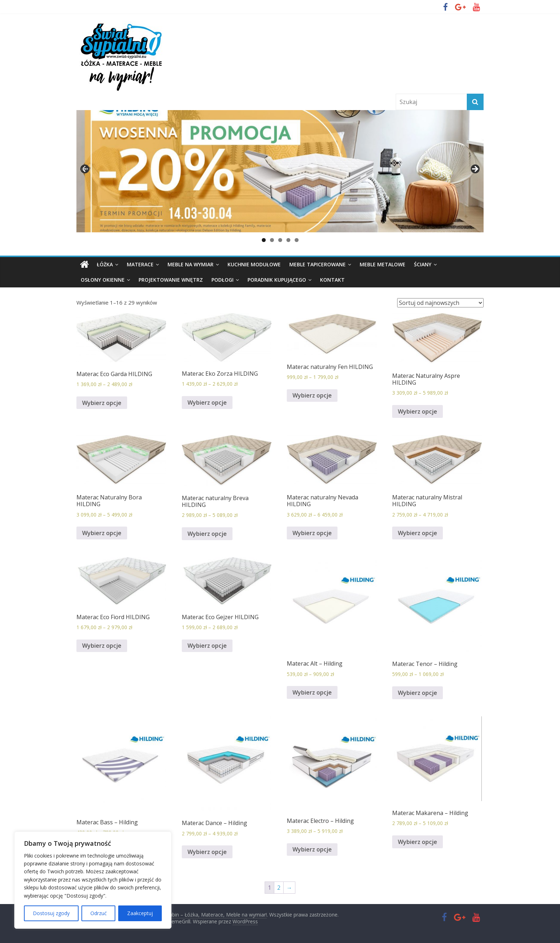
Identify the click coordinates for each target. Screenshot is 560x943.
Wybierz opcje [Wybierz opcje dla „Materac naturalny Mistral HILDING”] (417, 533)
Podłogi (222, 280)
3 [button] (280, 240)
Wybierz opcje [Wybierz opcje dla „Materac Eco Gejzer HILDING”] (207, 646)
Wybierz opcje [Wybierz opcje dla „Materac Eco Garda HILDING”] (102, 403)
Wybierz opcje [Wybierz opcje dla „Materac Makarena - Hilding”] (417, 842)
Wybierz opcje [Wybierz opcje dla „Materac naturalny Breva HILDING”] (207, 534)
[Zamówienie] (440, 303)
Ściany (423, 264)
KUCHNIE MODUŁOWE (254, 264)
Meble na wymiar (191, 264)
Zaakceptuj (140, 913)
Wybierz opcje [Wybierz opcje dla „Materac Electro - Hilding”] (312, 849)
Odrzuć (99, 913)
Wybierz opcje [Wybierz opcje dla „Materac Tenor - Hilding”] (417, 693)
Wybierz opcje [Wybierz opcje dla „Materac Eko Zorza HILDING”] (207, 403)
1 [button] (264, 240)
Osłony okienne (103, 280)
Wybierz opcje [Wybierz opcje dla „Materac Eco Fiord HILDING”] (102, 646)
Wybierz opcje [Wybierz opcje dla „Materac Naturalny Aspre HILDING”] (417, 411)
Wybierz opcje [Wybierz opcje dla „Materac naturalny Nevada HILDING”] (312, 533)
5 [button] (297, 240)
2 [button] (272, 240)
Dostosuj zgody (51, 913)
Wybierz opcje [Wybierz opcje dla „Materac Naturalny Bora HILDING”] (102, 533)
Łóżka (105, 264)
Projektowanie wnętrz (171, 280)
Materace (140, 264)
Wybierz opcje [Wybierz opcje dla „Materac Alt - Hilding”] (312, 692)
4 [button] (288, 240)
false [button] (85, 168)
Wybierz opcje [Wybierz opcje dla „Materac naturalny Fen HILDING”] (312, 395)
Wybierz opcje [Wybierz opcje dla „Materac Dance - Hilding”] (207, 852)
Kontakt (332, 280)
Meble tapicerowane (317, 264)
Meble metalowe (382, 264)
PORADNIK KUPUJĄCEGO (277, 280)
